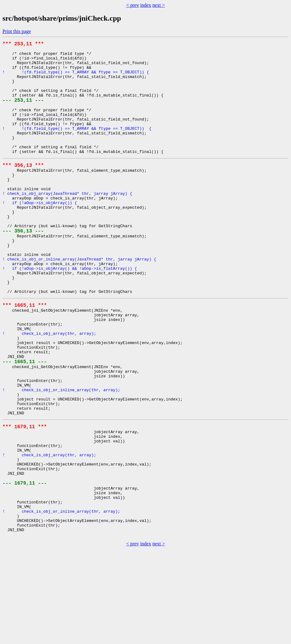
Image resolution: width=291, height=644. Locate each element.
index (146, 5)
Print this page (17, 31)
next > (159, 5)
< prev (133, 5)
